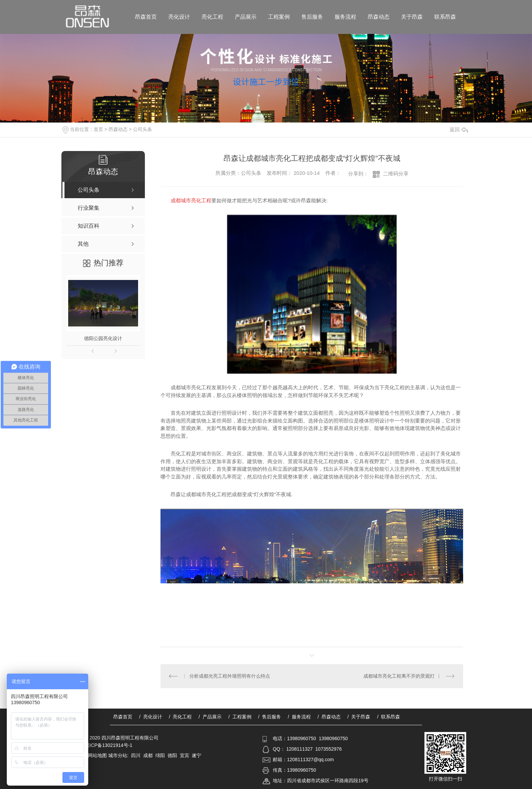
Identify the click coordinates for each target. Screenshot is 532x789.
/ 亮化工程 (180, 717)
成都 (148, 755)
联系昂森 (445, 17)
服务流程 (345, 17)
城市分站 (118, 755)
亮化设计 (179, 17)
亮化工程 (212, 17)
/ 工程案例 (240, 717)
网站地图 (97, 755)
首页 (98, 129)
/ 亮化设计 (151, 717)
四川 (136, 755)
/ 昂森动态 (329, 717)
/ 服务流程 (299, 717)
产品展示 (246, 17)
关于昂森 (412, 17)
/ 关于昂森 (359, 717)
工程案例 (279, 17)
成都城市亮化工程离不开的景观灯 (399, 676)
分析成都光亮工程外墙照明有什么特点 (230, 676)
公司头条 (142, 129)
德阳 (172, 755)
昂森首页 (146, 17)
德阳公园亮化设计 (103, 338)
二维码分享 (396, 174)
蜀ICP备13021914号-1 (109, 745)
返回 (459, 129)
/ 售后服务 (270, 717)
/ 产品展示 (210, 717)
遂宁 (196, 755)
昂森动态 (379, 17)
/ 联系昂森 (388, 717)
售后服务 (312, 17)
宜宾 (185, 755)
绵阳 (160, 755)
